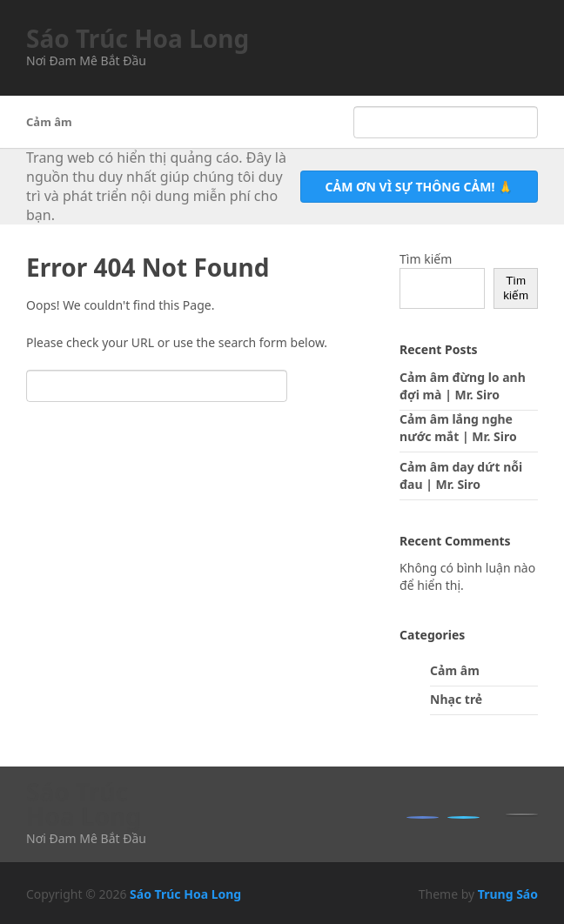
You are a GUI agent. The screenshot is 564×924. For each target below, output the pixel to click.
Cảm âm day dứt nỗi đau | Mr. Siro (461, 475)
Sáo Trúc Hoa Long (138, 38)
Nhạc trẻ (456, 699)
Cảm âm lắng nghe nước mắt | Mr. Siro (458, 428)
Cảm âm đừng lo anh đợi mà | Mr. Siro (463, 386)
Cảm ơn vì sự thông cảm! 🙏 (419, 187)
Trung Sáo (508, 894)
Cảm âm (49, 122)
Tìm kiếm (426, 259)
